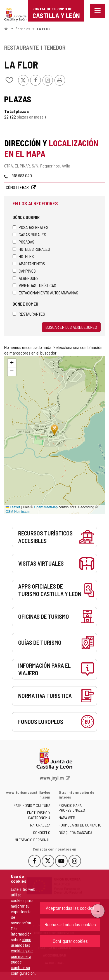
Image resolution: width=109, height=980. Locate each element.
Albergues (26, 278)
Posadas (23, 242)
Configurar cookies (70, 941)
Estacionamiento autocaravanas (45, 293)
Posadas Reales (30, 227)
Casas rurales (29, 234)
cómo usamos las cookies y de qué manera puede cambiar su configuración (23, 956)
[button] (12, 363)
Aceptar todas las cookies (70, 908)
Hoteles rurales (31, 249)
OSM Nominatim (18, 512)
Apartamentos (29, 264)
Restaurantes (29, 314)
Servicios (23, 29)
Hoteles (23, 256)
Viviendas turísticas (34, 285)
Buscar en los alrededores (71, 327)
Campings (24, 271)
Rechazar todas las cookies (70, 924)
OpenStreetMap (46, 507)
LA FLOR (44, 29)
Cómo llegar (18, 187)
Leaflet (13, 507)
